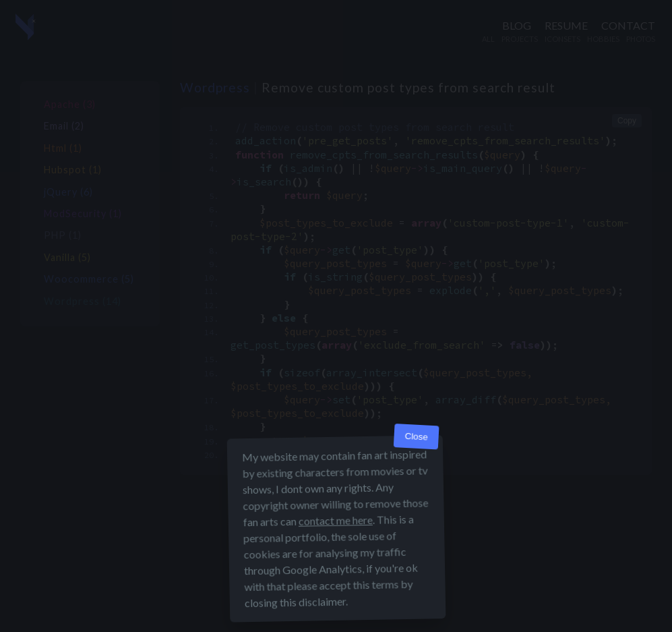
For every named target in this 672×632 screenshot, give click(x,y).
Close (416, 437)
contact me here (335, 520)
